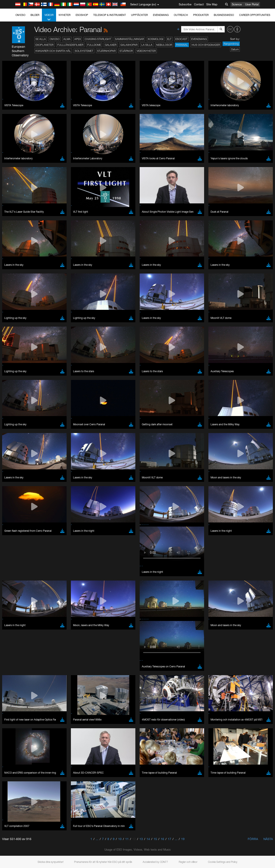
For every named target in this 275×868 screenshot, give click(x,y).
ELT (169, 39)
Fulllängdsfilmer (70, 45)
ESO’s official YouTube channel (101, 465)
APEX (78, 39)
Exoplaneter (44, 45)
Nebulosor (164, 45)
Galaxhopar (129, 45)
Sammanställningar (129, 39)
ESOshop (82, 15)
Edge (16, 544)
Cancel (35, 616)
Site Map (212, 4)
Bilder (35, 15)
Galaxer (111, 45)
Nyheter (65, 15)
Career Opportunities (255, 15)
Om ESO (20, 15)
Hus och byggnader (206, 45)
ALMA (67, 39)
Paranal (182, 45)
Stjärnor (126, 51)
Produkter (201, 15)
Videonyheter (146, 51)
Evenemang (161, 15)
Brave (16, 536)
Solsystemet (84, 51)
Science (237, 4)
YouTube (9, 465)
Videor (49, 17)
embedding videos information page (247, 470)
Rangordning (231, 44)
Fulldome (94, 45)
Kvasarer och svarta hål (53, 51)
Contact (199, 4)
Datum (235, 49)
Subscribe (185, 4)
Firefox (17, 548)
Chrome (18, 541)
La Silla (147, 45)
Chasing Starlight (98, 39)
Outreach (181, 15)
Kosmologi (156, 39)
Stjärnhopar (106, 51)
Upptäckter (139, 15)
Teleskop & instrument (110, 15)
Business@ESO (224, 15)
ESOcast (181, 39)
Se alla (41, 39)
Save (14, 616)
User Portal (252, 4)
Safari (16, 553)
